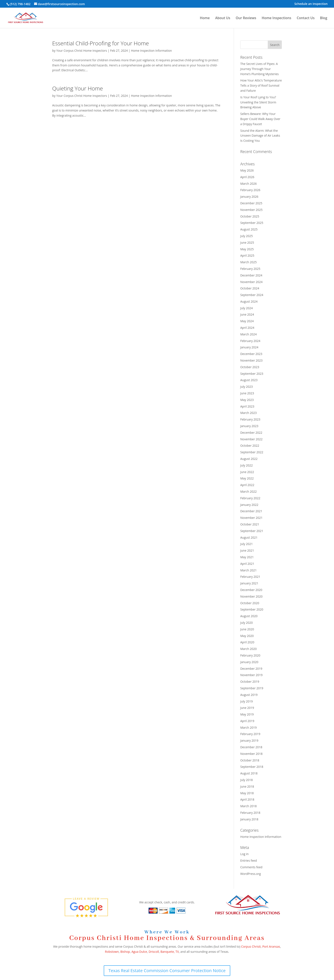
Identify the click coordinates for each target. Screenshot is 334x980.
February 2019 (250, 734)
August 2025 (249, 229)
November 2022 (251, 439)
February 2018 (250, 813)
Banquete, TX (170, 952)
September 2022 (252, 452)
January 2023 (249, 426)
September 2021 (252, 531)
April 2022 (247, 485)
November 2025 (251, 210)
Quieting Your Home (78, 88)
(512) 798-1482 (20, 4)
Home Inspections (276, 18)
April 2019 (247, 721)
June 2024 (247, 314)
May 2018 (247, 793)
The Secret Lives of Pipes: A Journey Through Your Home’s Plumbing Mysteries (260, 69)
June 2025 (247, 242)
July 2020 (247, 623)
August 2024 (249, 301)
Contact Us (306, 18)
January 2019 (249, 740)
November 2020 (251, 596)
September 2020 (252, 609)
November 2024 (251, 282)
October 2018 (250, 760)
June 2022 (247, 472)
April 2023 (247, 406)
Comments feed (251, 867)
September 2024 (252, 295)
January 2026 (249, 197)
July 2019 (247, 701)
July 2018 (247, 780)
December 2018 (251, 747)
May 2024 (247, 321)
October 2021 (250, 524)
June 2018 (247, 786)
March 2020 (248, 649)
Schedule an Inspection (311, 4)
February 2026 (250, 190)
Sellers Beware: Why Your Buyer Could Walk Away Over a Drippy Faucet (260, 119)
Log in (244, 854)
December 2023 (251, 354)
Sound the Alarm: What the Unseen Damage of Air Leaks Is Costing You (260, 136)
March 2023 (248, 413)
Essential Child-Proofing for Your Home (101, 43)
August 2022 (249, 459)
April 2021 (247, 564)
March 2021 (248, 570)
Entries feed (249, 861)
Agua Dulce (139, 952)
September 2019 (252, 688)
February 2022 (250, 498)
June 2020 (247, 629)
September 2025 (252, 223)
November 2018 (251, 754)
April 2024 (247, 328)
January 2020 (249, 662)
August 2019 (249, 695)
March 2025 (248, 262)
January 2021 (249, 583)
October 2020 (250, 603)
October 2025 (250, 216)
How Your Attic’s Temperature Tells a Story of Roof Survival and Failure (261, 85)
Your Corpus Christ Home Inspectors (82, 51)
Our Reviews (246, 18)
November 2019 (251, 675)
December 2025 (251, 203)
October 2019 (250, 682)
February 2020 (250, 655)
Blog (324, 18)
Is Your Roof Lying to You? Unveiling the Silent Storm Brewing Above (258, 102)
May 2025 (247, 249)
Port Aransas (271, 946)
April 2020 (247, 642)
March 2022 (248, 491)
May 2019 (247, 714)
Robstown (112, 952)
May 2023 (247, 400)
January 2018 (249, 819)
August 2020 (249, 616)
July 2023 (247, 387)
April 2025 (247, 255)
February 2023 (250, 419)
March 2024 (248, 334)
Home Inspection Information (151, 51)
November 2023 (251, 360)
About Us (223, 18)
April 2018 (247, 799)
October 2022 (250, 446)
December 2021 (251, 511)
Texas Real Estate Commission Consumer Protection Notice (167, 971)
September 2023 (252, 374)
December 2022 (251, 433)
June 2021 (247, 550)
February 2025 (250, 269)
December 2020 (251, 590)
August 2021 (249, 537)
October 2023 (250, 367)
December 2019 (251, 669)
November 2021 (251, 518)
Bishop (125, 952)
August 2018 (249, 773)
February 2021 (250, 577)
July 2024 (247, 308)
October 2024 (250, 288)
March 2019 (248, 727)
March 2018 (248, 806)
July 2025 (247, 236)
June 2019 (247, 708)
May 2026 (247, 170)
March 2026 (248, 184)
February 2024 (250, 341)
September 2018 (252, 767)
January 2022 (249, 505)
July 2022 (247, 465)
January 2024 (249, 347)
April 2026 (247, 177)
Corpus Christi (251, 946)
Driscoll (154, 952)
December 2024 (251, 275)
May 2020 (247, 636)
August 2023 (249, 380)
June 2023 (247, 393)
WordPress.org (250, 874)
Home (205, 18)
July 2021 (247, 544)
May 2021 (247, 557)
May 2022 (247, 478)
